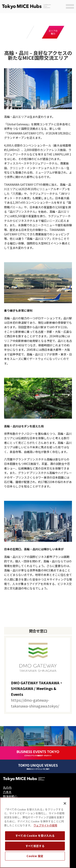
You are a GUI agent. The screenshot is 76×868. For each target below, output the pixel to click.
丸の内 (7, 787)
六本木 (7, 792)
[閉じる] (65, 815)
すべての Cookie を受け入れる (35, 847)
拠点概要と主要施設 (23, 32)
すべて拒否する (35, 857)
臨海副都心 (10, 796)
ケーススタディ (38, 32)
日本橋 (7, 801)
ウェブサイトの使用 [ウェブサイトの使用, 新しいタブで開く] (45, 837)
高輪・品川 (10, 805)
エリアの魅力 (53, 32)
